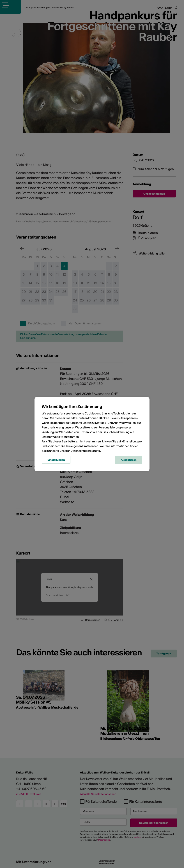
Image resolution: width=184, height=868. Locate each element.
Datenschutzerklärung (85, 452)
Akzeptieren (129, 461)
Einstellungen (56, 461)
